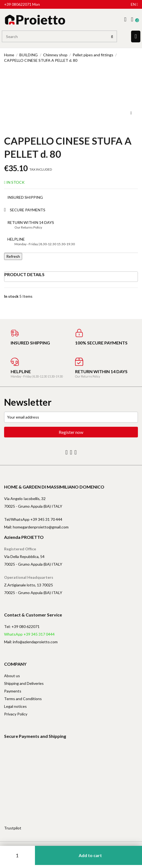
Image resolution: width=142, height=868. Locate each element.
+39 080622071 (18, 4)
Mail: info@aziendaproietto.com (31, 642)
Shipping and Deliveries (24, 683)
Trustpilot (13, 828)
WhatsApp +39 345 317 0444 (29, 634)
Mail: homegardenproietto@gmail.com (36, 527)
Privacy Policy (16, 714)
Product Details (24, 274)
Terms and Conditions (23, 699)
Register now (71, 432)
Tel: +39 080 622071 (22, 626)
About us (12, 676)
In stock (11, 296)
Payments (13, 691)
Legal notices (15, 706)
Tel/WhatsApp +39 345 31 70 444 (33, 519)
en (134, 4)
